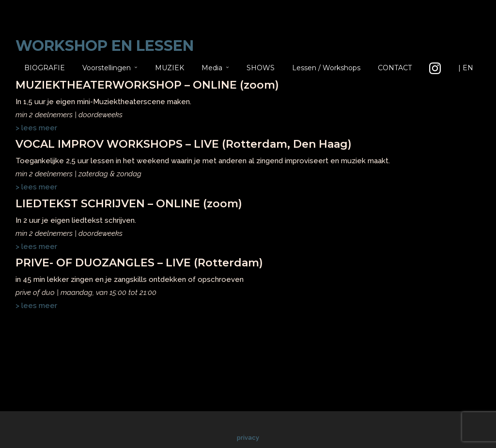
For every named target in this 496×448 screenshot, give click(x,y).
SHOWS (261, 68)
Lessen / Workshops (326, 68)
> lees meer (36, 306)
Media (212, 68)
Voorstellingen (107, 68)
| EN (466, 68)
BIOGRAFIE (45, 68)
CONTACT (395, 68)
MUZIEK (170, 68)
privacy (248, 438)
